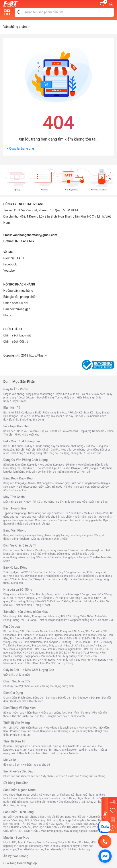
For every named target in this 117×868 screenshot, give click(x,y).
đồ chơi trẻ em (12, 765)
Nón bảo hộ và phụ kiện (60, 576)
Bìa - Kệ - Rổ (12, 408)
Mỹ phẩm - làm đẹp (54, 776)
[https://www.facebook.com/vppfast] (105, 856)
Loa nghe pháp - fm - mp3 (45, 750)
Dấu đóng (73, 616)
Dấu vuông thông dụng (63, 557)
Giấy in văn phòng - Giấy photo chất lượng (28, 394)
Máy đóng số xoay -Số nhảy (51, 550)
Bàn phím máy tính (82, 731)
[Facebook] (10, 264)
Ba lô (101, 820)
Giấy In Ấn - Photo (16, 389)
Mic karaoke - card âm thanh (79, 750)
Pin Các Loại (12, 627)
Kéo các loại (82, 487)
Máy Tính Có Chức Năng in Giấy (44, 502)
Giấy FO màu (19, 401)
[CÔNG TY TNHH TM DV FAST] (104, 827)
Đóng (105, 815)
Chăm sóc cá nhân (46, 520)
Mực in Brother (68, 842)
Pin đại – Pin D (92, 642)
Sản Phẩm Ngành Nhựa (19, 790)
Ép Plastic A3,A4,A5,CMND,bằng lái (79, 468)
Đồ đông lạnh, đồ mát (37, 524)
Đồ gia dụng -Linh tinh (16, 594)
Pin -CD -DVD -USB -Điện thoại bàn (23, 728)
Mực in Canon (26, 842)
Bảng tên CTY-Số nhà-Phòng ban (36, 554)
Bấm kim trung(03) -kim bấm (75, 472)
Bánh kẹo (76, 513)
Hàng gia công (17, 805)
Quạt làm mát (18, 701)
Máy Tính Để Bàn (13, 502)
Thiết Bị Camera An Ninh (64, 753)
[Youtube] (9, 271)
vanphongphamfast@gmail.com (35, 235)
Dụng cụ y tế (33, 598)
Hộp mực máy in (71, 846)
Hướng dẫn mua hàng (18, 291)
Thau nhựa (17, 798)
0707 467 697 (25, 241)
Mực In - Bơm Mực (16, 838)
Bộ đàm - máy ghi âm (16, 746)
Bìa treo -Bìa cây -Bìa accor (46, 416)
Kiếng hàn (17, 583)
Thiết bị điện (36, 701)
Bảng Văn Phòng (15, 530)
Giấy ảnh (8, 675)
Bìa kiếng (25, 420)
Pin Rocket (50, 660)
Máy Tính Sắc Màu (76, 502)
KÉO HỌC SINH (42, 827)
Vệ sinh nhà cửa (69, 520)
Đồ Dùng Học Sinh (16, 783)
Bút (63, 616)
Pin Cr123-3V (82, 639)
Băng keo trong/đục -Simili (19, 483)
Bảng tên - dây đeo (21, 468)
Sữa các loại (29, 517)
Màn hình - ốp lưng (79, 713)
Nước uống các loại (40, 513)
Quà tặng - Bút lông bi (72, 820)
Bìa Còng (39, 420)
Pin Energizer (63, 631)
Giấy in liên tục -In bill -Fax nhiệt (73, 394)
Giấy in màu (23, 675)
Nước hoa (73, 776)
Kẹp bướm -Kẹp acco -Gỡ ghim (57, 465)
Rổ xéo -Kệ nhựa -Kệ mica (85, 413)
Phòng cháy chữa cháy (45, 616)
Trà (66, 513)
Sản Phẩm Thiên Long (19, 812)
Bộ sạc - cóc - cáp (14, 713)
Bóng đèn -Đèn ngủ (44, 698)
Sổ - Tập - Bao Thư (16, 426)
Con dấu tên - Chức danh (18, 550)
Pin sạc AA (23, 646)
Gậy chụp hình (91, 598)
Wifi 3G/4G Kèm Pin (38, 663)
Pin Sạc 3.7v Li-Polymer (85, 653)
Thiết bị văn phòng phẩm (53, 620)
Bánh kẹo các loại (22, 520)
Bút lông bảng (34, 453)
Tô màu (91, 820)
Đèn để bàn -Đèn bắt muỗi (73, 698)
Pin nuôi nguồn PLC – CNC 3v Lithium (80, 649)
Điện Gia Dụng (13, 693)
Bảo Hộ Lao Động (15, 567)
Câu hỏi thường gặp (17, 309)
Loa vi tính (21, 750)
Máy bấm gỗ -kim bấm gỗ (41, 472)
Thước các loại (18, 490)
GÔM (36, 831)
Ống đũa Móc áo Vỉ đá (72, 802)
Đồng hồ (48, 598)
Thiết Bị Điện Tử (14, 741)
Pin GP (37, 660)
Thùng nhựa (76, 798)
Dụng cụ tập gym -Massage (63, 594)
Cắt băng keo (45, 483)
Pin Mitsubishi (72, 635)
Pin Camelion (94, 631)
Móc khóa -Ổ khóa (59, 601)
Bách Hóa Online (15, 508)
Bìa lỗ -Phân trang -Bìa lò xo (51, 413)
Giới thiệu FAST (14, 258)
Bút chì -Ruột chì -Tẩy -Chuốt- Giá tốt (37, 450)
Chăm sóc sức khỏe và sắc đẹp (22, 776)
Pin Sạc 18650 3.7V (58, 653)
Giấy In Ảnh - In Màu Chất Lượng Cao (29, 670)
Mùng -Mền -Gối (37, 601)
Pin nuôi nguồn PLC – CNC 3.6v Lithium (32, 649)
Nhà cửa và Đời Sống (18, 590)
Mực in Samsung (47, 842)
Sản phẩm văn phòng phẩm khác (26, 612)
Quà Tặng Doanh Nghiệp (20, 863)
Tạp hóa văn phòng (15, 513)
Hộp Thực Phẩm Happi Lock (20, 795)
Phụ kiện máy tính (21, 735)
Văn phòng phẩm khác (17, 616)
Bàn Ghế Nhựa (60, 795)
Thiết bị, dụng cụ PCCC (17, 572)
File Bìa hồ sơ (55, 817)
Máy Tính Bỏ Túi (99, 502)
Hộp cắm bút (93, 453)
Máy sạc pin (56, 646)
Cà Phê (58, 513)
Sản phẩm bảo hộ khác (48, 579)
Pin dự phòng (11, 631)
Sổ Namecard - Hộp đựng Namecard (83, 431)
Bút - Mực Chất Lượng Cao (22, 441)
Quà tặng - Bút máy (46, 820)
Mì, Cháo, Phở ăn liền (74, 517)
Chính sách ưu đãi (16, 303)
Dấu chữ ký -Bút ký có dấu (72, 554)
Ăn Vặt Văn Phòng (16, 856)
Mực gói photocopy (30, 846)
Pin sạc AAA (39, 646)
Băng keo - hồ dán (76, 817)
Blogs (7, 315)
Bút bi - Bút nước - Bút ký (18, 446)
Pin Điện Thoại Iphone (26, 656)
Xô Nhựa (44, 795)
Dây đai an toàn (34, 576)
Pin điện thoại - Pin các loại (37, 631)
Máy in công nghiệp (76, 831)
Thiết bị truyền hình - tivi (33, 753)
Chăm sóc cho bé (49, 517)
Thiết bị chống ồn (22, 579)
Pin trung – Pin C (71, 642)
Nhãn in (94, 831)
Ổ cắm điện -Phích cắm (17, 698)
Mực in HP (10, 842)
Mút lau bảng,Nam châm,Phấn (49, 539)
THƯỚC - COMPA (21, 827)
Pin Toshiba (24, 660)
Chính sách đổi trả (16, 342)
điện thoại (32, 713)
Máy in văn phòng (51, 831)
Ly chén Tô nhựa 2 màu (53, 798)
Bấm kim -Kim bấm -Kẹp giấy (20, 465)
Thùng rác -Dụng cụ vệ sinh (58, 686)
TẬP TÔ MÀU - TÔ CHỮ (35, 824)
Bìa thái (13, 420)
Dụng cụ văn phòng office (30, 817)
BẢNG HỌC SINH (20, 831)
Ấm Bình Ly (38, 594)
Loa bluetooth (71, 746)
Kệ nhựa (76, 795)
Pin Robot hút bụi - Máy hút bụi (59, 656)
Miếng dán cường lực (53, 713)
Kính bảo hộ (16, 576)
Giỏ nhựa (88, 795)
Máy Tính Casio (14, 497)
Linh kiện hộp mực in (30, 849)
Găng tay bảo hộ (75, 572)
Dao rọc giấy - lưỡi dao (68, 483)
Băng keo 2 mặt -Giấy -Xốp (34, 487)
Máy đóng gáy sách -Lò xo (61, 728)
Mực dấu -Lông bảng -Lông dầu (79, 450)
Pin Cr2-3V (66, 639)
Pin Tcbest (90, 635)
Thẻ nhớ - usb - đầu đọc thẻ (28, 716)
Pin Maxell (41, 635)
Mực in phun (51, 846)
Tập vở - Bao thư (50, 431)
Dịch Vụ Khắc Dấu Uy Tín (20, 545)
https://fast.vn (39, 355)
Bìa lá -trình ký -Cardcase (18, 413)
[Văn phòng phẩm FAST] (12, 4)
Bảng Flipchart (20, 539)
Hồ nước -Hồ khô (62, 487)
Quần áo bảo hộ (85, 576)
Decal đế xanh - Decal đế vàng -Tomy (40, 398)
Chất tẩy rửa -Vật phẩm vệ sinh (21, 686)
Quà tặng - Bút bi (22, 820)
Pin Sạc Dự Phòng (63, 663)
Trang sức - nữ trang (93, 776)
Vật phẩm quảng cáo (82, 620)
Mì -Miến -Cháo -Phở (96, 513)
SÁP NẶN (56, 824)
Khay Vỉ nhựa (95, 802)
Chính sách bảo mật (17, 335)
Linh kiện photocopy (78, 849)
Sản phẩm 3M (105, 620)
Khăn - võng (18, 601)
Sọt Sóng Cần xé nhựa (43, 802)
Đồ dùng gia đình (91, 520)
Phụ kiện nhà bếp (82, 601)
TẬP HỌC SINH (73, 824)
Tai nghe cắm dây (56, 716)
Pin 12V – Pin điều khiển (27, 642)
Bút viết (8, 817)
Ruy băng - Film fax (91, 842)
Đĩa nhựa (31, 798)
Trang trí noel (42, 605)
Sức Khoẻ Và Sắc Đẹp (18, 771)
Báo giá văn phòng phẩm (20, 297)
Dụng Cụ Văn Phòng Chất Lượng (25, 460)
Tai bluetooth (77, 716)
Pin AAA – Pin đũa (21, 639)
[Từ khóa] (69, 12)
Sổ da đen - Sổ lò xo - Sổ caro (20, 431)
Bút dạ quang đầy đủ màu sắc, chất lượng (59, 446)
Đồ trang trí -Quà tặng (67, 598)
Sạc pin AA (72, 646)
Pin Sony (79, 631)
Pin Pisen (85, 656)
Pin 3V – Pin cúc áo (46, 639)
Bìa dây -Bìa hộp (74, 416)
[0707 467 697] (105, 842)
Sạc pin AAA (88, 646)
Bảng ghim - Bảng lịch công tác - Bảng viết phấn (65, 535)
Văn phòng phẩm (17, 27)
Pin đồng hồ (51, 642)
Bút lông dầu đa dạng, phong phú (64, 453)
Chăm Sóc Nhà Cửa (17, 681)
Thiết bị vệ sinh (23, 605)
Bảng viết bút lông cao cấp (19, 535)
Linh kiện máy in (55, 849)
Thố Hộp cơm (20, 802)
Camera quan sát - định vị (46, 746)
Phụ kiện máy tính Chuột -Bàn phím (31, 731)
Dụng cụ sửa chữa (92, 594)
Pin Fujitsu (55, 635)
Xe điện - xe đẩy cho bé (36, 765)
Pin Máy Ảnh (66, 660)
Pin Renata (100, 660)
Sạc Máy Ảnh (84, 660)
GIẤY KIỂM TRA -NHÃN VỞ (69, 827)
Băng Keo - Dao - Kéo (18, 478)
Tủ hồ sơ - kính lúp (45, 468)
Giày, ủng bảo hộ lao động (48, 572)
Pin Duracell (25, 635)
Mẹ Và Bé (10, 760)
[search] (19, 12)
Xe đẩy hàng (61, 731)
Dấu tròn (42, 557)
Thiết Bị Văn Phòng (17, 723)
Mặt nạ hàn (70, 579)
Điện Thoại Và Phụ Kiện (19, 708)
